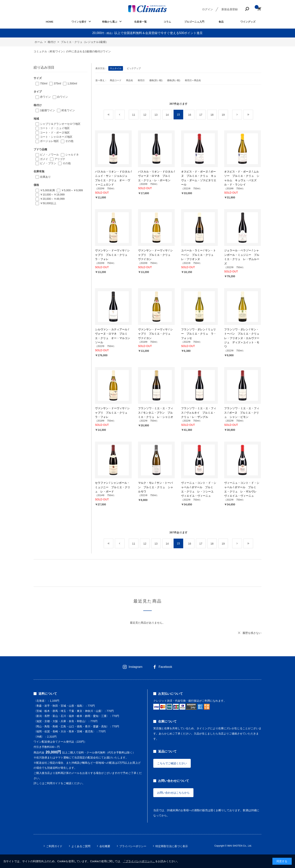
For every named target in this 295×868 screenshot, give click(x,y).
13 (156, 115)
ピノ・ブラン (48, 163)
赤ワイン (45, 97)
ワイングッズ (248, 22)
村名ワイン (68, 110)
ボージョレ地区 (49, 141)
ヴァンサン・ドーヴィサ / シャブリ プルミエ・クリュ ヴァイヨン (156, 255)
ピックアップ (134, 68)
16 (190, 115)
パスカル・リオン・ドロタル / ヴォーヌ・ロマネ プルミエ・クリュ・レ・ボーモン (156, 176)
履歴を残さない (252, 633)
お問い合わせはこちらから (173, 793)
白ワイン (63, 97)
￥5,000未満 (47, 190)
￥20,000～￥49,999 (52, 199)
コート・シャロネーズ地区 (56, 137)
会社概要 (105, 846)
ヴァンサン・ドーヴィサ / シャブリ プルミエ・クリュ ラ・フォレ (113, 255)
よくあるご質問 (81, 846)
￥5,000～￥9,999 (72, 190)
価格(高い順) (174, 80)
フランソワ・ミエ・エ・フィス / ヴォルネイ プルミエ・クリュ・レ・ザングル (199, 413)
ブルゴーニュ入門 (194, 22)
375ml (57, 83)
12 (145, 115)
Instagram (135, 667)
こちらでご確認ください (172, 763)
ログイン (208, 9)
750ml (44, 83)
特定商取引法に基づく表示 (172, 846)
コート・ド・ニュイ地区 (55, 128)
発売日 (141, 80)
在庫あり (45, 177)
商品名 (130, 80)
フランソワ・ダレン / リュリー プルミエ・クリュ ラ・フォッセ (199, 334)
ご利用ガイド (54, 846)
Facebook (165, 667)
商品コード (116, 80)
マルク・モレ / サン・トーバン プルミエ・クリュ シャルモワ (156, 487)
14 (167, 115)
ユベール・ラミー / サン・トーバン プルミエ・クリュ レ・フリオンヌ (199, 255)
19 (223, 115)
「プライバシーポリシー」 (139, 861)
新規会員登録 (230, 9)
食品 (221, 22)
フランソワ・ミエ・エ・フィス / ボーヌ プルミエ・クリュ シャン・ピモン (242, 413)
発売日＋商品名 (193, 80)
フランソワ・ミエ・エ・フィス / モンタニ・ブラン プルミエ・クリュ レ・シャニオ (156, 413)
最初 (113, 115)
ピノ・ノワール (49, 155)
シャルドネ (72, 155)
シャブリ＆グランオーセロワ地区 (60, 124)
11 (134, 115)
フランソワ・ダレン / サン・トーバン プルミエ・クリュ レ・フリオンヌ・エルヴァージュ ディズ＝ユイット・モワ (243, 338)
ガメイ (44, 159)
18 (212, 115)
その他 (69, 141)
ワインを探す (79, 22)
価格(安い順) (156, 80)
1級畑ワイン (47, 110)
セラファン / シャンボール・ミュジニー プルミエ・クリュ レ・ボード (113, 487)
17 (201, 115)
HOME (50, 22)
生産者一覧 (140, 22)
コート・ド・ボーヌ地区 (55, 133)
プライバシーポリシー (133, 846)
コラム (167, 22)
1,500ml (72, 83)
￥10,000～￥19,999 (52, 195)
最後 (253, 115)
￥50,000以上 (48, 203)
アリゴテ (60, 159)
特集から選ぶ (110, 22)
